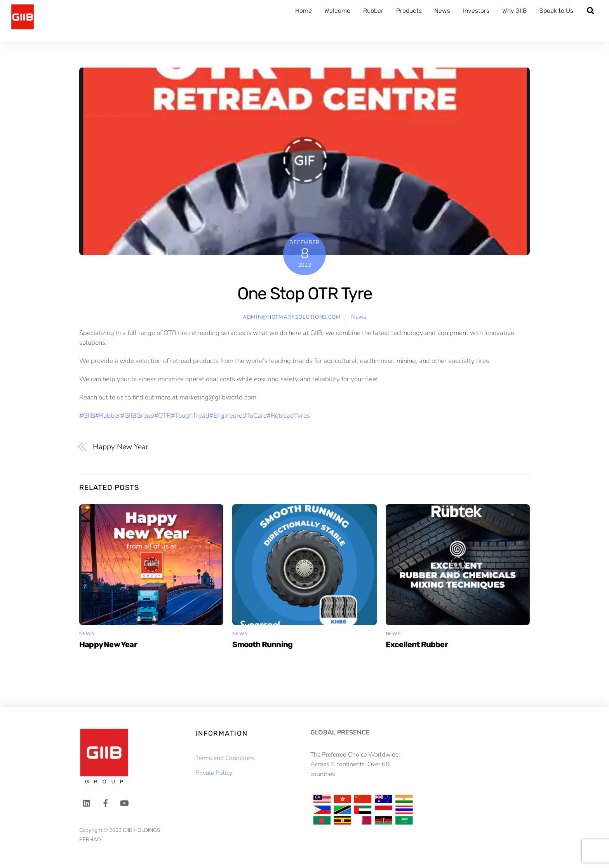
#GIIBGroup (137, 416)
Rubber (373, 11)
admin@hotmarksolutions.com (292, 317)
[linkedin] (87, 803)
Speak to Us (556, 11)
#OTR (163, 416)
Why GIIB (514, 11)
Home (304, 11)
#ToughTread (190, 416)
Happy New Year (121, 447)
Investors (476, 11)
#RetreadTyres (288, 416)
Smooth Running (262, 644)
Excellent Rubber (417, 644)
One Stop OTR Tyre (304, 293)
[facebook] (106, 803)
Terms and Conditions (225, 758)
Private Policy (214, 773)
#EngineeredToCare (238, 416)
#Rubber (108, 416)
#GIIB (87, 416)
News (442, 11)
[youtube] (124, 803)
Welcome (337, 11)
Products (409, 11)
